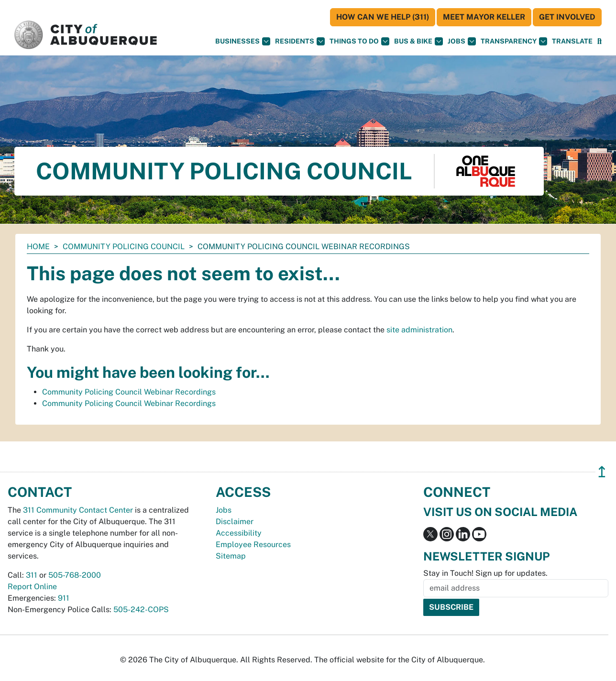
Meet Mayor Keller (484, 17)
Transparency (514, 41)
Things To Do (359, 41)
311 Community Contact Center (78, 510)
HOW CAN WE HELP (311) (383, 17)
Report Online (32, 587)
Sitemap (231, 556)
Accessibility (239, 533)
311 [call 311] (32, 575)
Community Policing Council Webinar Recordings (129, 392)
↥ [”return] (602, 472)
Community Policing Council (124, 247)
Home (38, 247)
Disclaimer (235, 522)
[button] (572, 41)
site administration (419, 330)
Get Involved (567, 17)
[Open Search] (599, 41)
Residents (300, 41)
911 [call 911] (64, 598)
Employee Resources (253, 544)
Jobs (462, 41)
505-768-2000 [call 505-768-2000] (75, 575)
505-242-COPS (141, 610)
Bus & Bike (418, 41)
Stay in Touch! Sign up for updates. (485, 573)
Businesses (243, 41)
